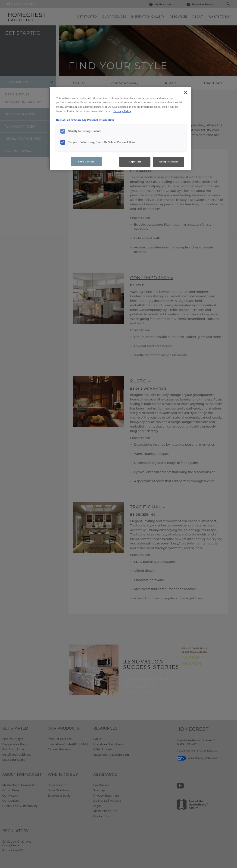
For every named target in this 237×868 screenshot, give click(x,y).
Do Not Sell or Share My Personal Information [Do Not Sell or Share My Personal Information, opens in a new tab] (85, 120)
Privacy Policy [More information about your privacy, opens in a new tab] (122, 111)
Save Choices (86, 162)
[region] (120, 129)
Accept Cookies (169, 162)
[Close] (186, 92)
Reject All (135, 162)
